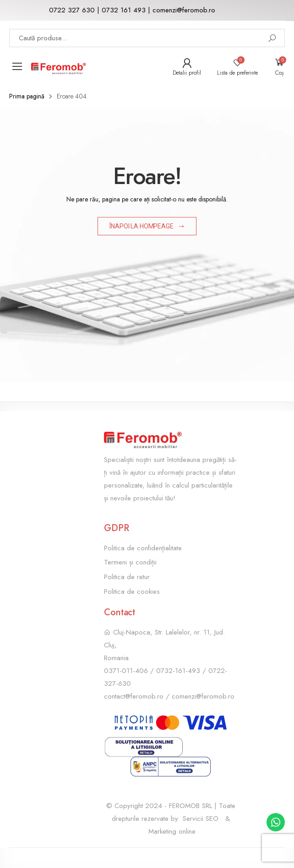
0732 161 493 (124, 10)
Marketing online (172, 831)
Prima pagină (27, 96)
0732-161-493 (178, 671)
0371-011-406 (126, 671)
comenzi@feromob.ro (184, 10)
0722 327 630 (72, 10)
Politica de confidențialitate (143, 548)
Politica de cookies (132, 591)
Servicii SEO (201, 819)
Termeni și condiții (130, 562)
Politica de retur (127, 577)
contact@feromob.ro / (138, 696)
